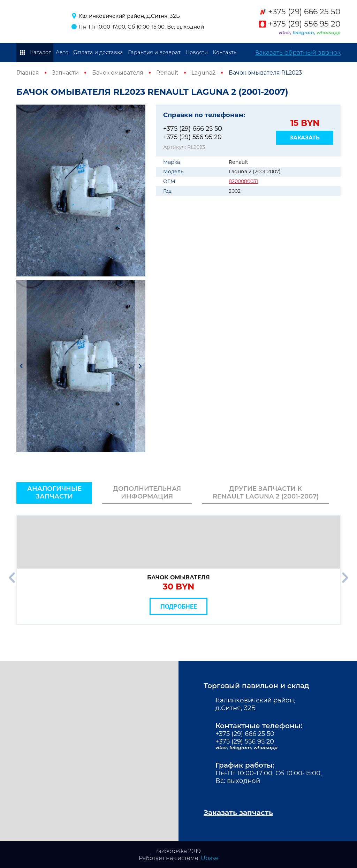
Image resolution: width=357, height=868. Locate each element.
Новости (197, 52)
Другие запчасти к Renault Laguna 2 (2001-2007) (266, 492)
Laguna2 (203, 73)
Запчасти (65, 73)
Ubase (210, 858)
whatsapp (329, 32)
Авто (62, 52)
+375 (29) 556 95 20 (304, 24)
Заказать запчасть (238, 813)
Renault (167, 73)
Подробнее (179, 606)
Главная (28, 73)
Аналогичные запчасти (54, 492)
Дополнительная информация (147, 492)
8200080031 (243, 181)
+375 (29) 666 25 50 (304, 12)
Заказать (305, 138)
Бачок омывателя (118, 73)
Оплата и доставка (98, 52)
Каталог (40, 52)
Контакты (225, 52)
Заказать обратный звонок (298, 53)
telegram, (305, 32)
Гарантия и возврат (154, 52)
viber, (286, 32)
